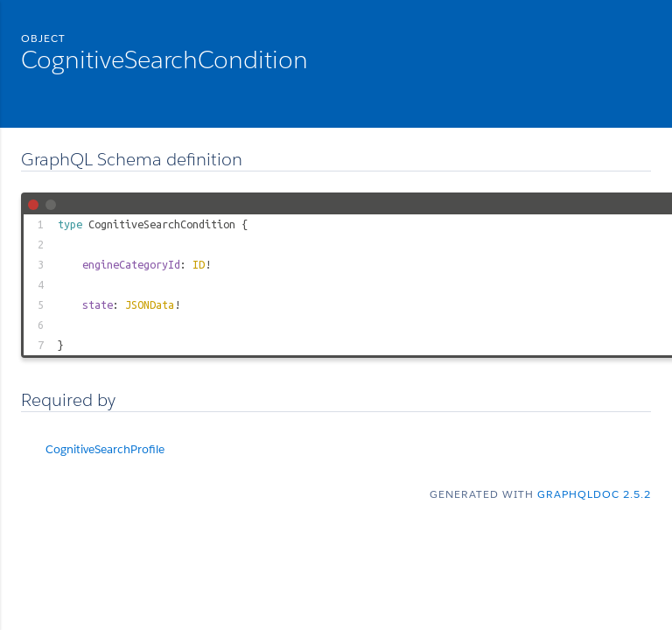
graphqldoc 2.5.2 (594, 494)
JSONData (150, 304)
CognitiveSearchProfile (105, 449)
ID (199, 264)
